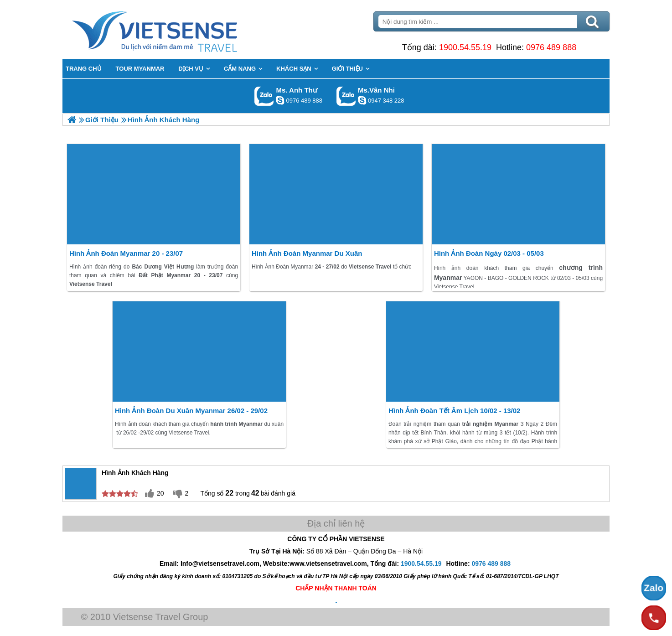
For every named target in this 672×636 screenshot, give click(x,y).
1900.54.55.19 (465, 47)
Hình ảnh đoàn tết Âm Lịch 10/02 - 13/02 (455, 411)
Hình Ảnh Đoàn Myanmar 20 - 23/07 (126, 253)
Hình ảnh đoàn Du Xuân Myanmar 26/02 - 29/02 (191, 411)
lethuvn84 (280, 100)
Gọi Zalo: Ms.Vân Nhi (346, 96)
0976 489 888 (551, 47)
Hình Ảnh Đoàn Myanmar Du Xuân (307, 253)
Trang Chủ (177, 30)
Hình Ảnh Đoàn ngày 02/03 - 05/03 (489, 253)
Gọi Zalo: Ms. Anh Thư (264, 96)
